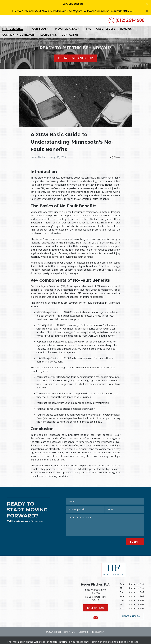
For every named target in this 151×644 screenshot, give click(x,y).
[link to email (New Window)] (96, 618)
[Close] (147, 4)
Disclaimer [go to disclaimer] (98, 633)
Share (115, 158)
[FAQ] (89, 30)
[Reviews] (126, 30)
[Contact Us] (70, 36)
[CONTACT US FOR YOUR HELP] (76, 59)
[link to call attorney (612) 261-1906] (126, 21)
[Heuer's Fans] (48, 36)
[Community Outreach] (18, 36)
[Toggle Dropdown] (26, 30)
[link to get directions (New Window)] (96, 596)
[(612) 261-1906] (96, 609)
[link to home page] (29, 21)
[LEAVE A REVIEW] (131, 617)
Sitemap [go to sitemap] (83, 633)
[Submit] (135, 543)
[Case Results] (106, 30)
